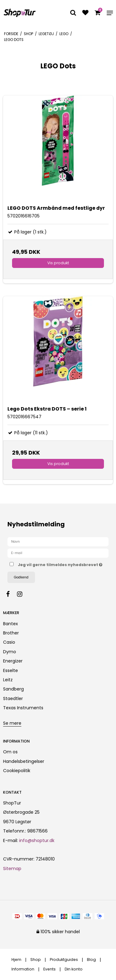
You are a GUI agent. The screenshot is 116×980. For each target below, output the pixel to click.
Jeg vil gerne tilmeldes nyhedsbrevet (60, 564)
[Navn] (58, 541)
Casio (9, 642)
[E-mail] (58, 553)
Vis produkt (58, 263)
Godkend (21, 577)
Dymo (10, 652)
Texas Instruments (23, 708)
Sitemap (12, 869)
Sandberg (13, 689)
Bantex (11, 624)
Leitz (8, 680)
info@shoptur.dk (37, 840)
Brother (11, 633)
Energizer (13, 661)
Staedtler (13, 699)
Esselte (11, 670)
